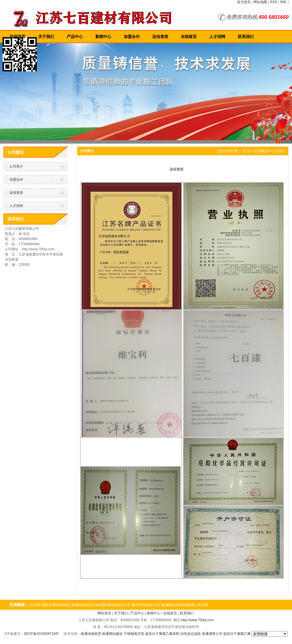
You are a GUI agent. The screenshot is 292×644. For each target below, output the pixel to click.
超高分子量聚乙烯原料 (162, 634)
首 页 (246, 151)
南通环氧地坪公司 (117, 605)
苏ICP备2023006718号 (41, 634)
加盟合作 (132, 37)
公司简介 (16, 166)
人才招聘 (217, 37)
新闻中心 (103, 37)
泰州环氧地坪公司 (146, 605)
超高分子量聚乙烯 (237, 634)
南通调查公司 (212, 634)
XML (283, 2)
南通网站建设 (112, 634)
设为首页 (244, 2)
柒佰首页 (18, 37)
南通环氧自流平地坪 (87, 605)
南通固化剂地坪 (174, 605)
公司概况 (261, 151)
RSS (274, 2)
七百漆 (34, 605)
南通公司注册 (198, 605)
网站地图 (260, 2)
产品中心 (75, 37)
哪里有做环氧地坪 (55, 605)
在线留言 (189, 37)
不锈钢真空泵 (134, 634)
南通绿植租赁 (91, 634)
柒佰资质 (160, 37)
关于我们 (46, 37)
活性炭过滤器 (190, 634)
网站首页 (104, 613)
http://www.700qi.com (197, 620)
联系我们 (246, 37)
